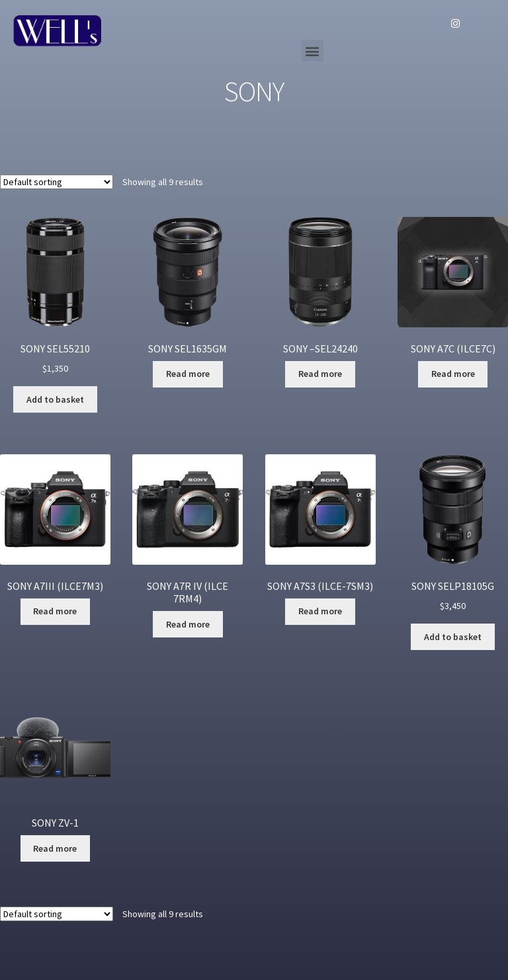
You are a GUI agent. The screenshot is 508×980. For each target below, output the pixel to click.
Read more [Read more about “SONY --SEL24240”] (320, 374)
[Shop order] (57, 182)
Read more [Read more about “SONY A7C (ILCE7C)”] (453, 374)
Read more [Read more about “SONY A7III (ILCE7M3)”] (55, 611)
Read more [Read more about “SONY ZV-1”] (55, 848)
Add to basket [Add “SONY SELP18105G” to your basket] (453, 637)
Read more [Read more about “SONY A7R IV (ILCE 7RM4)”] (188, 624)
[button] (313, 51)
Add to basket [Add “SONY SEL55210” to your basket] (55, 399)
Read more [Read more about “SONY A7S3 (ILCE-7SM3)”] (320, 611)
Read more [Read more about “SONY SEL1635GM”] (188, 374)
